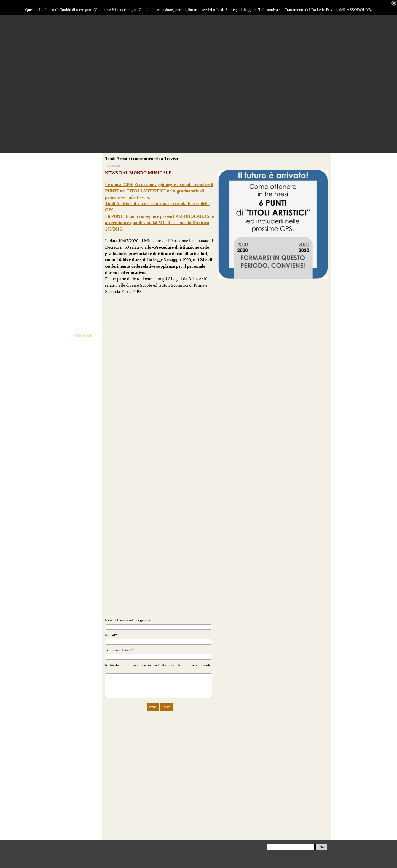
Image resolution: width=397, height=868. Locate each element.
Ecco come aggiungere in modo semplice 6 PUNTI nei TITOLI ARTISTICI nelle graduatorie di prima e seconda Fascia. (159, 191)
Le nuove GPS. (119, 185)
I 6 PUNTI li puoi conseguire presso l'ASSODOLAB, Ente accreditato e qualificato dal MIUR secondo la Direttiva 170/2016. (159, 223)
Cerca (321, 847)
